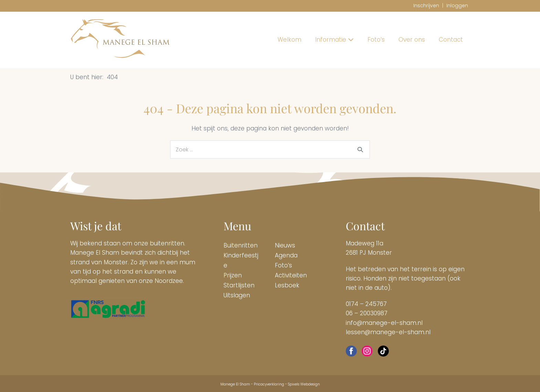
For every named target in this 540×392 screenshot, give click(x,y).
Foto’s (376, 40)
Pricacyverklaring (269, 384)
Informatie (334, 40)
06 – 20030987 (367, 313)
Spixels (294, 384)
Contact (451, 40)
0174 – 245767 (366, 304)
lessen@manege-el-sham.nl (388, 332)
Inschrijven (426, 6)
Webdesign (310, 384)
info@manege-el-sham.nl (384, 323)
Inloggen (457, 6)
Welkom (289, 40)
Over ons (412, 40)
